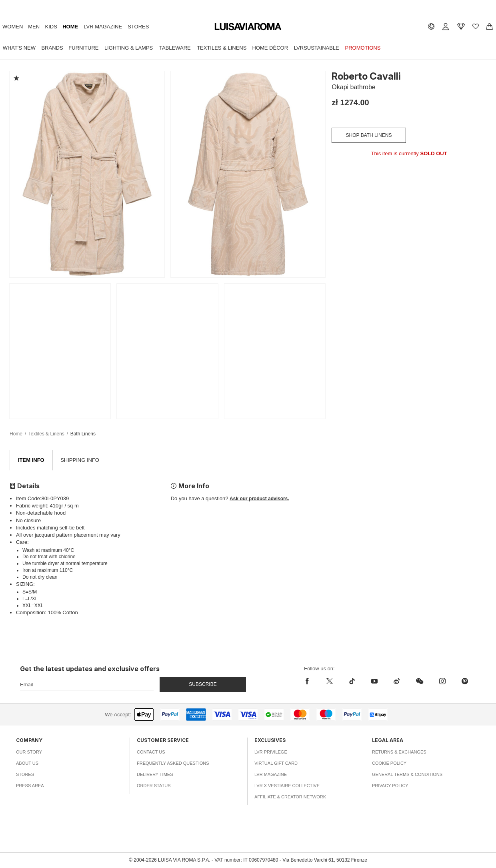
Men (34, 27)
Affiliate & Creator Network (290, 797)
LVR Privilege (271, 752)
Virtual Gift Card (276, 764)
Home (70, 27)
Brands (52, 48)
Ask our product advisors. (259, 499)
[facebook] (309, 682)
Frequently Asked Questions (173, 764)
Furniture (83, 48)
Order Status (154, 786)
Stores (138, 27)
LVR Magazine (103, 27)
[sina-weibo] (397, 682)
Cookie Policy (389, 764)
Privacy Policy (390, 786)
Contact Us (151, 752)
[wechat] (420, 682)
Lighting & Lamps (129, 48)
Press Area (30, 786)
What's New (19, 48)
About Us (27, 764)
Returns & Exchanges (399, 752)
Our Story (29, 752)
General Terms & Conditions (407, 775)
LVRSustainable (317, 48)
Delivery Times (155, 775)
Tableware (175, 48)
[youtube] (374, 682)
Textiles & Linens (222, 48)
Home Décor (270, 48)
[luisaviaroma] (248, 27)
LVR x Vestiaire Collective (287, 786)
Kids (51, 27)
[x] (330, 682)
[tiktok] (352, 682)
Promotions (363, 48)
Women (13, 27)
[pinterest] (465, 682)
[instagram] (442, 682)
